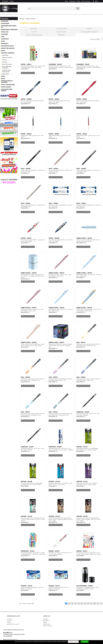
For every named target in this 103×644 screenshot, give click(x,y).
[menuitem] (87, 1)
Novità (78, 1)
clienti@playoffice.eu (12, 639)
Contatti (9, 621)
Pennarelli (5, 62)
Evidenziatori (5, 55)
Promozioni (72, 1)
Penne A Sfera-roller (7, 64)
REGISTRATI (5, 1)
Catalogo (46, 619)
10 (95, 603)
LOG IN (12, 1)
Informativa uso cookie (13, 624)
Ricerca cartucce (86, 1)
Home (66, 1)
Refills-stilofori (6, 74)
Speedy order (47, 624)
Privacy (9, 622)
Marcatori (4, 60)
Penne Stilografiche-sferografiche (7, 67)
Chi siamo (10, 619)
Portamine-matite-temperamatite (7, 71)
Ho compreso (85, 642)
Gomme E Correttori (7, 57)
